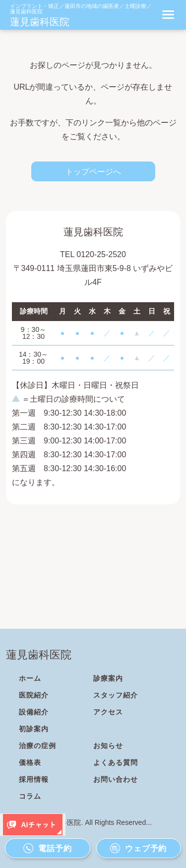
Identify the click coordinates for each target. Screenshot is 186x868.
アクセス (108, 712)
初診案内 (34, 729)
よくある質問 (116, 762)
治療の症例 (37, 746)
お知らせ (108, 746)
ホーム (30, 678)
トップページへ (93, 171)
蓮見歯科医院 (40, 22)
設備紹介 (34, 712)
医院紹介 (34, 695)
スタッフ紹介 (116, 695)
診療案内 (108, 678)
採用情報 (34, 779)
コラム (30, 796)
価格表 (30, 762)
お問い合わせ (116, 779)
